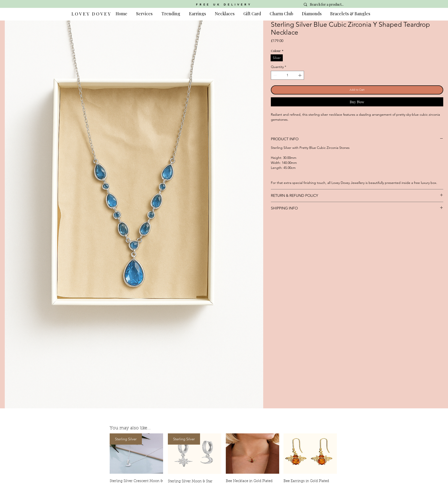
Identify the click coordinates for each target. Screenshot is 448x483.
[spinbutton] (287, 75)
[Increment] (300, 75)
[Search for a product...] (335, 5)
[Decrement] (275, 75)
